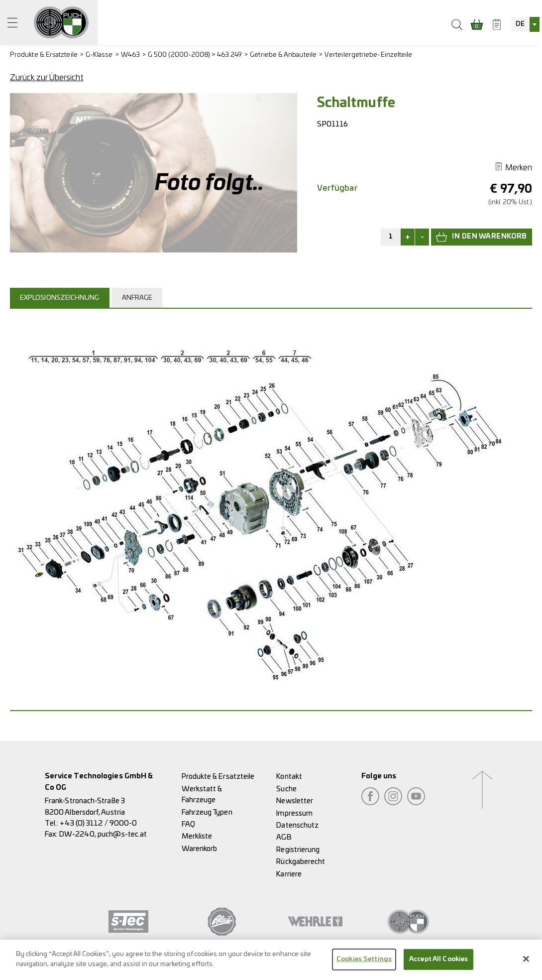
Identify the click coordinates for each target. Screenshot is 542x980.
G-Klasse (99, 55)
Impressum (294, 813)
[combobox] (526, 24)
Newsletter (295, 801)
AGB (284, 837)
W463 (130, 55)
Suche (286, 789)
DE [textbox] (520, 24)
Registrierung (298, 850)
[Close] (526, 965)
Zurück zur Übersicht (47, 78)
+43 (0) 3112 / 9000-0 (98, 823)
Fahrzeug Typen (207, 812)
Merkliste (197, 836)
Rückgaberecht (301, 862)
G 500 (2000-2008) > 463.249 (195, 55)
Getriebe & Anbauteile (283, 55)
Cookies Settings (364, 965)
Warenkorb (200, 849)
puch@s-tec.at (122, 834)
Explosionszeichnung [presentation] (60, 298)
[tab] (61, 298)
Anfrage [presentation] (137, 298)
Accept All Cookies (438, 965)
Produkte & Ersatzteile (44, 55)
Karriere (289, 874)
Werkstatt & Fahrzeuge (202, 795)
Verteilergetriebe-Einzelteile (368, 55)
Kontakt (289, 777)
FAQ (188, 824)
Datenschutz (297, 825)
